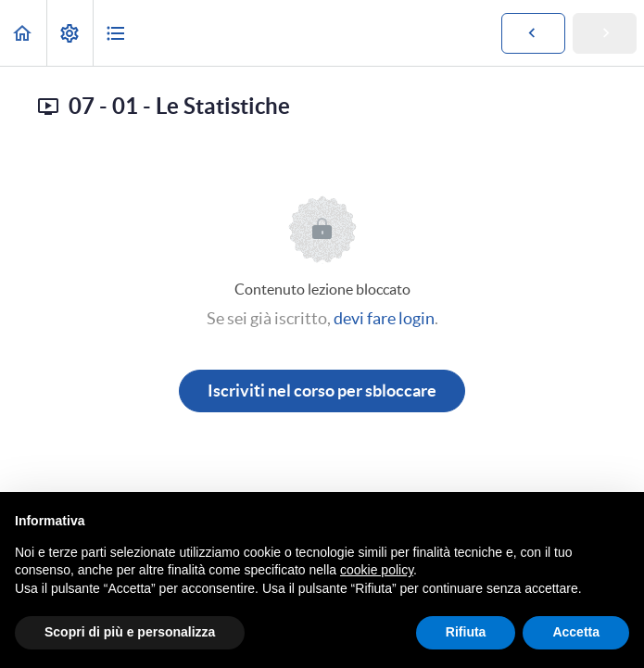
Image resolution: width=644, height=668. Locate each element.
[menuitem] (69, 33)
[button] (23, 33)
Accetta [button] (576, 632)
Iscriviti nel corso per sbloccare (322, 391)
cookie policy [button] (377, 570)
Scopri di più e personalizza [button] (130, 632)
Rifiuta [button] (466, 632)
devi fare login (384, 318)
